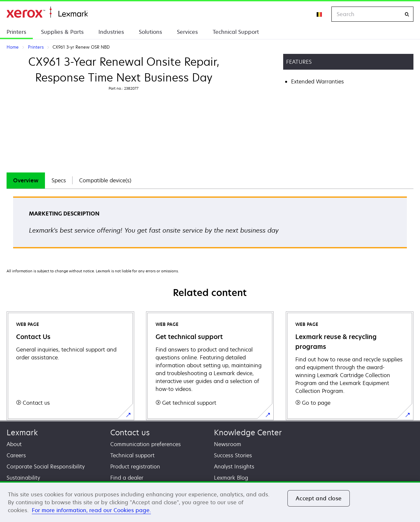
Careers (16, 455)
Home (47, 12)
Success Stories (233, 455)
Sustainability (23, 478)
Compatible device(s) (105, 180)
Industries (111, 32)
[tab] (26, 181)
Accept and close (319, 498)
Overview (26, 180)
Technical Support (236, 32)
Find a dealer (127, 478)
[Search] (407, 14)
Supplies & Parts (62, 32)
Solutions (150, 32)
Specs (59, 180)
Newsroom (228, 444)
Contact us (130, 432)
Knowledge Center (248, 432)
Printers (16, 32)
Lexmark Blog (231, 478)
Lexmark (22, 432)
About (14, 444)
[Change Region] (320, 14)
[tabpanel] (210, 225)
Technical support (132, 455)
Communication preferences (146, 444)
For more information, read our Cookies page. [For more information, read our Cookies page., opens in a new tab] (91, 510)
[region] (210, 502)
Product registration (135, 466)
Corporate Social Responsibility (46, 466)
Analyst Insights (234, 466)
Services (187, 32)
